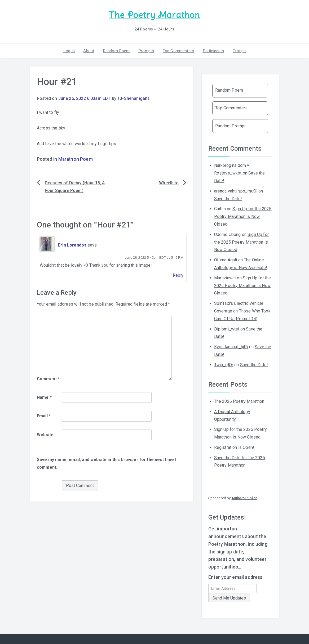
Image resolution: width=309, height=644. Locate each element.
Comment (48, 378)
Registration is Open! (234, 447)
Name (44, 397)
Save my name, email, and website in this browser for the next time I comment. (107, 463)
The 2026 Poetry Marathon (239, 401)
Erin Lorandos (72, 244)
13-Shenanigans (134, 98)
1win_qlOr (224, 364)
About (91, 50)
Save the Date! (228, 198)
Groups (237, 50)
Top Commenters (177, 50)
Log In (72, 50)
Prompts (146, 50)
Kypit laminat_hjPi (231, 346)
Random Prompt (230, 125)
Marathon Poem (76, 159)
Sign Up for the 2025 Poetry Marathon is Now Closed (243, 216)
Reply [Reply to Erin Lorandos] (178, 275)
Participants (211, 50)
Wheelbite (169, 182)
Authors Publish (244, 497)
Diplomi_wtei (227, 328)
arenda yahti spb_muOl (236, 190)
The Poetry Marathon (154, 15)
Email (44, 415)
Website (45, 434)
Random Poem (117, 50)
